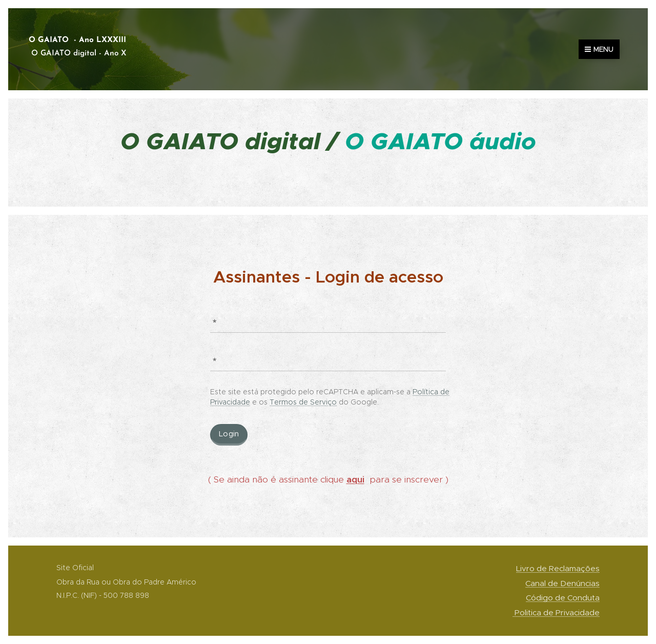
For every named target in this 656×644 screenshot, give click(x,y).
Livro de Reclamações (558, 568)
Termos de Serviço (303, 402)
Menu (599, 49)
